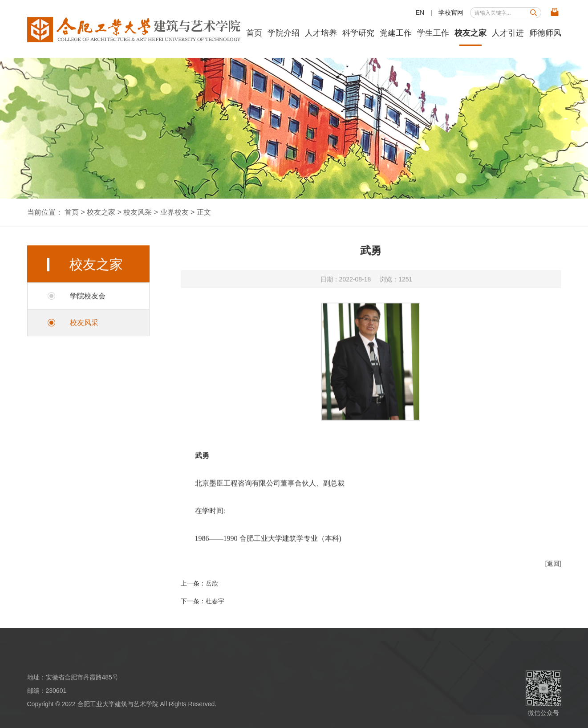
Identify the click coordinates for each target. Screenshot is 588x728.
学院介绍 (284, 33)
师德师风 (545, 33)
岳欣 (212, 583)
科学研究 (358, 33)
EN (420, 12)
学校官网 (451, 12)
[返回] (553, 570)
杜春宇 (215, 601)
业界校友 (174, 212)
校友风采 (138, 212)
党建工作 (396, 33)
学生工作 (433, 33)
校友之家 (470, 33)
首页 (254, 33)
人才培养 (321, 33)
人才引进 (508, 33)
